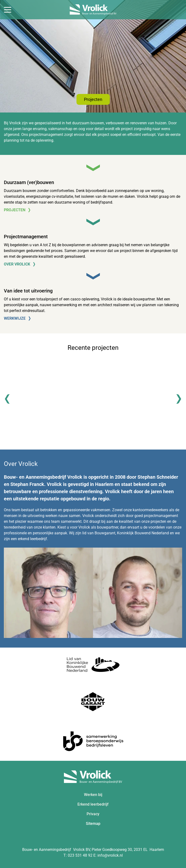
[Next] (176, 399)
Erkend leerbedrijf (93, 804)
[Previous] (10, 399)
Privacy (93, 814)
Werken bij (93, 795)
